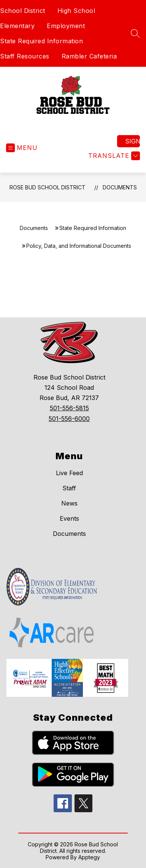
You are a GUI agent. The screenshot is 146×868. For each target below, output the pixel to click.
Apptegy (89, 857)
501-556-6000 (69, 419)
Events (69, 518)
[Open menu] (22, 148)
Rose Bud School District (48, 187)
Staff (69, 488)
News (69, 503)
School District (23, 11)
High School (76, 11)
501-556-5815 (69, 408)
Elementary (17, 26)
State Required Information (41, 41)
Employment (66, 26)
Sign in (133, 141)
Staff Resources (25, 56)
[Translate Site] (113, 156)
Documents (120, 187)
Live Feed (69, 473)
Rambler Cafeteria (89, 56)
